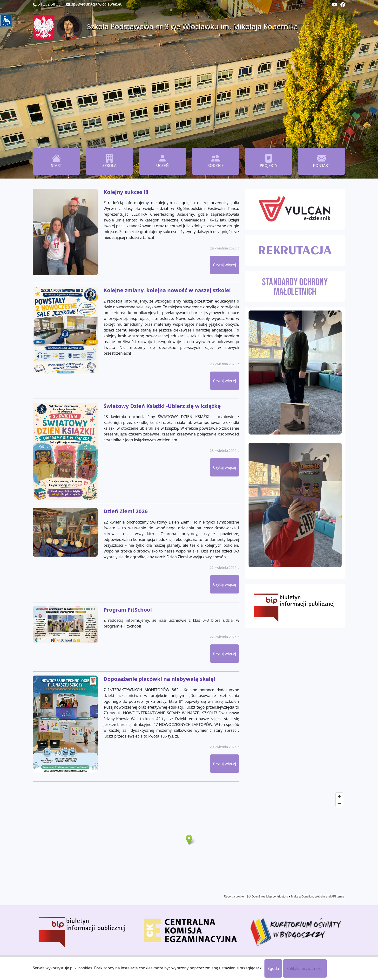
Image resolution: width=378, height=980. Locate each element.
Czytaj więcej (225, 265)
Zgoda (273, 968)
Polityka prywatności (305, 968)
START (56, 161)
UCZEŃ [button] (162, 161)
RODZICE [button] (216, 161)
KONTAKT (321, 161)
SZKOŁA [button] (110, 161)
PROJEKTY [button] (268, 161)
